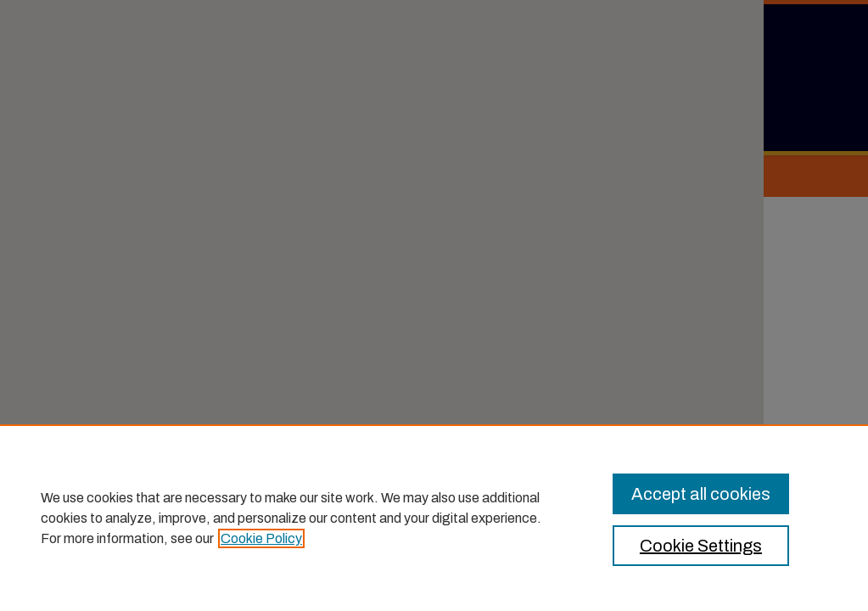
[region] (434, 518)
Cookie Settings (701, 546)
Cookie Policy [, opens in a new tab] (261, 538)
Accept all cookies (701, 494)
